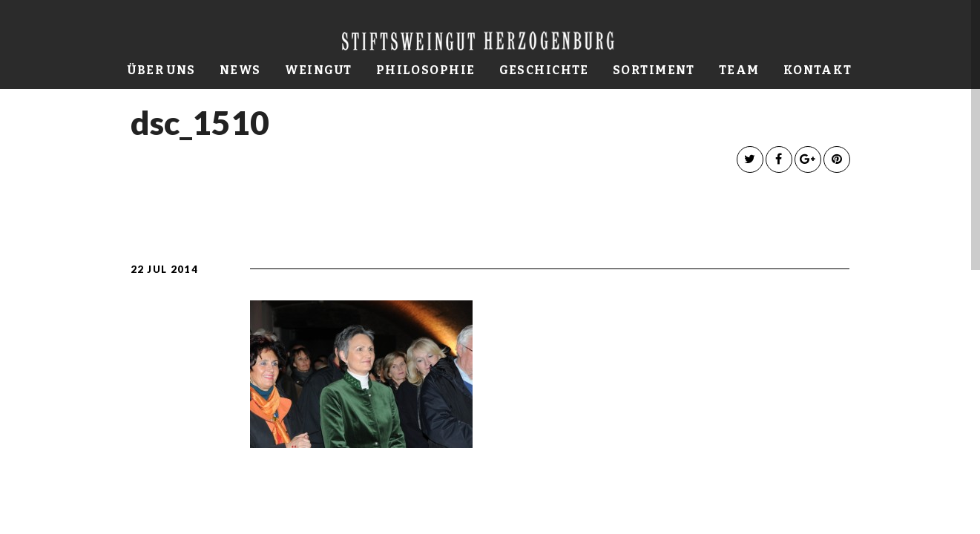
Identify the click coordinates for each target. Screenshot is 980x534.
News (240, 70)
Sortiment (654, 70)
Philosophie (426, 70)
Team (739, 70)
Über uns (162, 70)
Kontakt (818, 70)
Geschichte (544, 70)
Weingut (319, 70)
